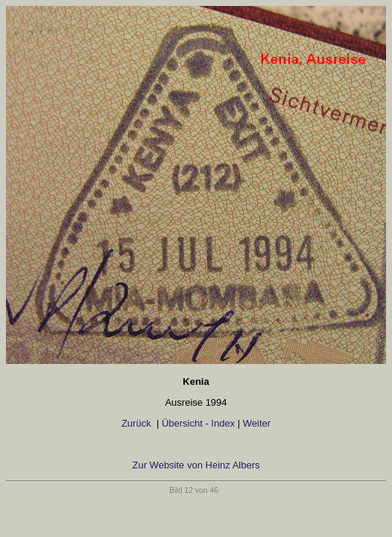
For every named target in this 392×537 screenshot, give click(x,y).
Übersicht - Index (198, 423)
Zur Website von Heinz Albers (196, 465)
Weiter (257, 423)
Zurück (137, 423)
